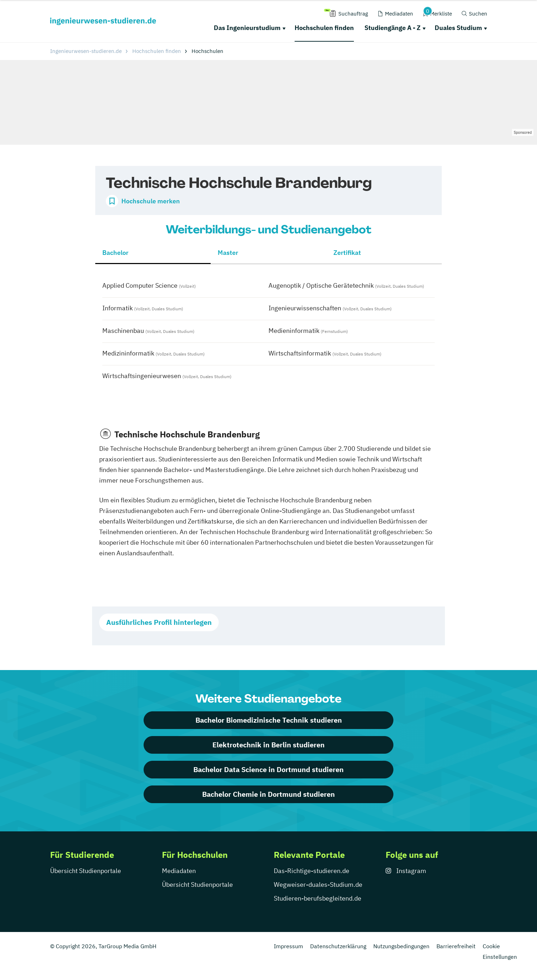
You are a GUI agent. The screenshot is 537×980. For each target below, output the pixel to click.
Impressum (288, 946)
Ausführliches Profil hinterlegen (159, 622)
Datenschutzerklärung (338, 946)
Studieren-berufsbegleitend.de (318, 898)
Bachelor (115, 253)
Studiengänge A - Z (393, 28)
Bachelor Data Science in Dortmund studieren (268, 769)
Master (228, 253)
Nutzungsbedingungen (401, 946)
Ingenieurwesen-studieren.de (86, 51)
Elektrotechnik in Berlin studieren (268, 745)
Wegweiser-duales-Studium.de (318, 885)
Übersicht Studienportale (86, 871)
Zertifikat (347, 253)
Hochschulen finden (324, 28)
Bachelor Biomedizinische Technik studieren (269, 720)
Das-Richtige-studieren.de (312, 871)
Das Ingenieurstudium (247, 28)
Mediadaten (179, 871)
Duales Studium (458, 28)
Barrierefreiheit (456, 946)
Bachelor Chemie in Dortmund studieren (268, 794)
